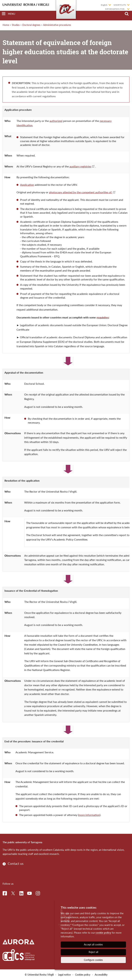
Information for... (116, 9)
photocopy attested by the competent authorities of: (81, 192)
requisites (103, 317)
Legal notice (64, 975)
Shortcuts (120, 5)
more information (89, 815)
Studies (16, 25)
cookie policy (103, 933)
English (104, 5)
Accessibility (101, 975)
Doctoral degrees (31, 25)
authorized (56, 121)
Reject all (93, 952)
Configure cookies (93, 960)
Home (6, 25)
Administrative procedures (57, 25)
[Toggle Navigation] (9, 14)
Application (27, 185)
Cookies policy (83, 975)
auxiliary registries (80, 166)
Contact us (16, 863)
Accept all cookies (93, 944)
